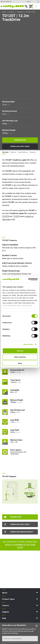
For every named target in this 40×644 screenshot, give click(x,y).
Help (4, 618)
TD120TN (6, 216)
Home (4, 12)
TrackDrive (20, 12)
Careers (6, 605)
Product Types (8, 599)
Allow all (20, 351)
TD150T (16, 216)
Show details (28, 344)
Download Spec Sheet (20, 146)
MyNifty (31, 6)
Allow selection (20, 357)
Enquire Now (20, 140)
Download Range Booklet (22, 532)
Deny (20, 363)
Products (11, 12)
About (5, 593)
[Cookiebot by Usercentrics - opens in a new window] (28, 279)
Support (6, 612)
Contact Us (34, 2)
